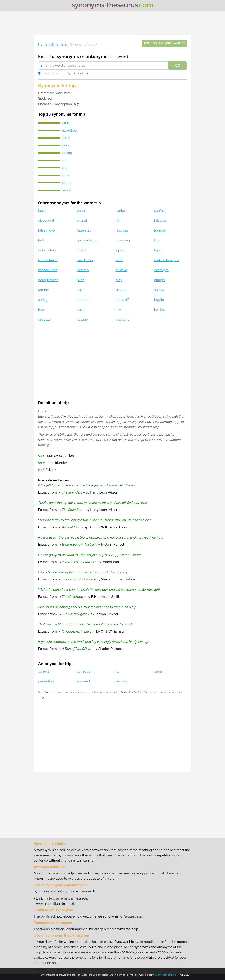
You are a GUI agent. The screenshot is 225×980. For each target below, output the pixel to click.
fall (118, 221)
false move (47, 230)
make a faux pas (166, 260)
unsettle (44, 320)
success (122, 681)
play (119, 280)
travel (81, 310)
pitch (81, 280)
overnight (161, 270)
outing (67, 153)
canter (120, 211)
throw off (122, 300)
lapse (120, 250)
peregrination (48, 280)
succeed (83, 681)
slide (66, 175)
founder (160, 230)
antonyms (96, 56)
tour (41, 310)
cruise (67, 123)
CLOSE (184, 975)
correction (85, 671)
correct (44, 671)
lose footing (86, 260)
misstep (83, 270)
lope (157, 250)
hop (157, 240)
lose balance (48, 260)
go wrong (123, 240)
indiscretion (47, 250)
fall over (160, 221)
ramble (44, 290)
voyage (83, 320)
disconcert (46, 221)
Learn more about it (165, 975)
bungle (82, 211)
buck (42, 211)
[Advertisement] (112, 23)
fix (117, 671)
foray (66, 138)
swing (67, 190)
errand (82, 221)
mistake (122, 270)
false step (84, 230)
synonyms (68, 56)
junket (82, 250)
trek (119, 310)
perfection (46, 681)
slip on (67, 183)
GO (178, 66)
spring (43, 300)
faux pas (122, 230)
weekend (123, 320)
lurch (119, 260)
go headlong (87, 240)
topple (159, 300)
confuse (160, 211)
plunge (159, 280)
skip (65, 168)
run (65, 160)
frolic (42, 240)
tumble (160, 310)
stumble (83, 300)
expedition (70, 130)
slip (80, 290)
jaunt (66, 145)
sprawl (159, 290)
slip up (121, 290)
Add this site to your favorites (164, 43)
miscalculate (48, 270)
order (158, 671)
